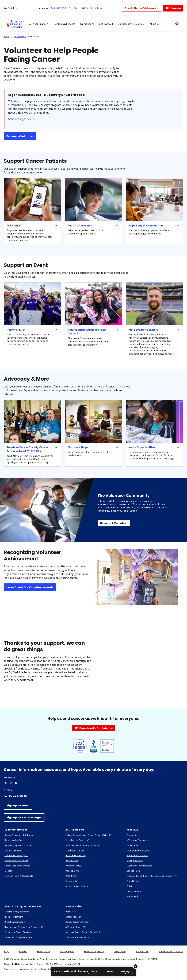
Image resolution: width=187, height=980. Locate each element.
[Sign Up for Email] (18, 806)
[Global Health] (133, 881)
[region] (93, 971)
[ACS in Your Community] (137, 840)
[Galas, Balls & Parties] (75, 855)
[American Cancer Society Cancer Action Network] (152, 876)
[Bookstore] (71, 912)
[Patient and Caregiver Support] (19, 937)
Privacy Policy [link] (44, 951)
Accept (95, 972)
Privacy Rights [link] (67, 951)
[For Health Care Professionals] (19, 876)
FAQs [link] (6, 951)
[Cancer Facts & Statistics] (16, 861)
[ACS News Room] (75, 927)
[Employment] (133, 845)
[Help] (74, 8)
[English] (13, 8)
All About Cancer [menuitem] (38, 24)
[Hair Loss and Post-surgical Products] (24, 927)
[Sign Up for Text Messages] (24, 817)
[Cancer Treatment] (13, 850)
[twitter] (6, 783)
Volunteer (35, 36)
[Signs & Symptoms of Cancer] (18, 845)
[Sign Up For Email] (93, 8)
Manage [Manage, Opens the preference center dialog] (125, 972)
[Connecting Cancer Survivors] (18, 932)
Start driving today (21, 119)
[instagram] (11, 783)
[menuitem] (16, 24)
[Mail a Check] (132, 896)
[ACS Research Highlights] (16, 855)
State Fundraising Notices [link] (171, 951)
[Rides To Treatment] (14, 917)
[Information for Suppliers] (139, 850)
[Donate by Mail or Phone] (77, 886)
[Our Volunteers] (134, 891)
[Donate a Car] (72, 881)
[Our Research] (133, 871)
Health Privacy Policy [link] (94, 951)
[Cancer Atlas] (74, 917)
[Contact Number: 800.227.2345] (93, 796)
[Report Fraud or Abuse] (137, 855)
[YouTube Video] (139, 665)
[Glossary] (9, 871)
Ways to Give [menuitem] (87, 24)
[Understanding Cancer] (15, 840)
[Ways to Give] (72, 861)
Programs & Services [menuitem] (64, 24)
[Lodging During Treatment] (17, 912)
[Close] (136, 966)
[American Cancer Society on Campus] (83, 845)
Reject (110, 972)
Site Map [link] (23, 951)
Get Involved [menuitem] (106, 24)
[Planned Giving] (73, 871)
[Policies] (130, 886)
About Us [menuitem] (155, 24)
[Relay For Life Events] (78, 840)
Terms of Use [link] (142, 951)
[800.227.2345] (59, 8)
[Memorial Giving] (73, 866)
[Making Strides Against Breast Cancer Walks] (89, 835)
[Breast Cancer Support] (15, 922)
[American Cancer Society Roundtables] (84, 932)
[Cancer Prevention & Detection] (19, 835)
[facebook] (16, 783)
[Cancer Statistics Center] (79, 922)
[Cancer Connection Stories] (17, 866)
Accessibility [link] (120, 951)
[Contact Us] (132, 835)
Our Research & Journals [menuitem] (131, 24)
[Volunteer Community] (78, 937)
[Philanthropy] (71, 876)
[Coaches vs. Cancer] (75, 850)
